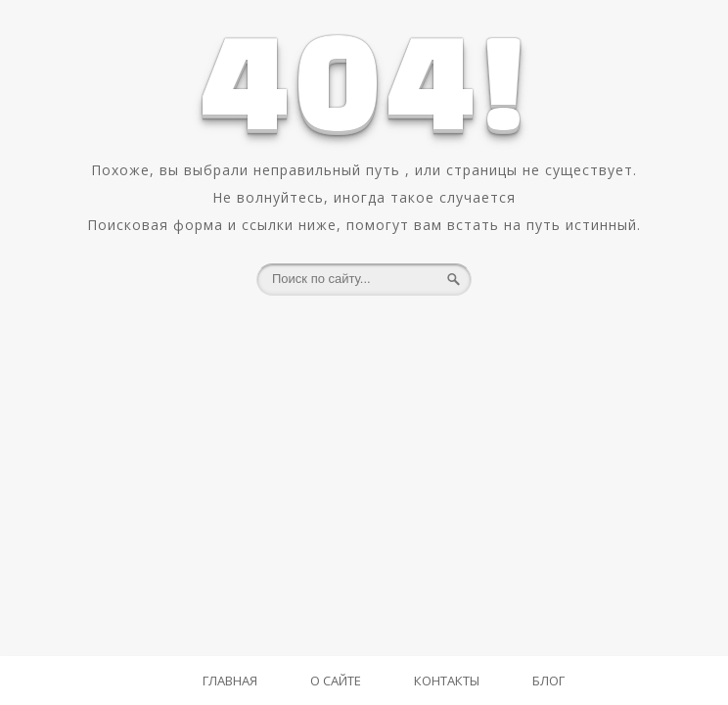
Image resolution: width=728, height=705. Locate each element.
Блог (548, 681)
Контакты (447, 681)
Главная (230, 681)
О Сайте (336, 681)
